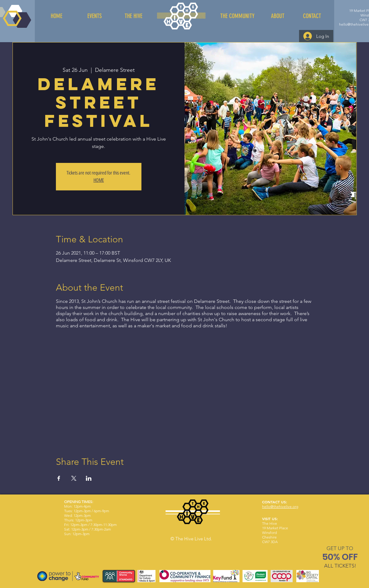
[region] (340, 558)
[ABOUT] (278, 16)
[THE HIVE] (133, 16)
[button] (340, 548)
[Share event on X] (74, 478)
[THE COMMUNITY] (237, 16)
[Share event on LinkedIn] (89, 478)
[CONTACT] (312, 16)
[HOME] (57, 16)
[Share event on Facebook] (59, 478)
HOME (99, 180)
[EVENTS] (94, 16)
